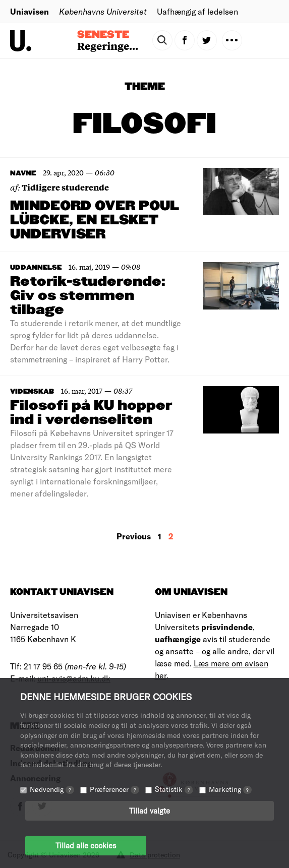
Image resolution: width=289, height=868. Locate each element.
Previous (134, 536)
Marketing (230, 789)
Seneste (103, 35)
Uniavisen (30, 11)
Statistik (174, 789)
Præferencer (114, 789)
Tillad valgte (150, 811)
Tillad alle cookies (86, 845)
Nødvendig (52, 789)
